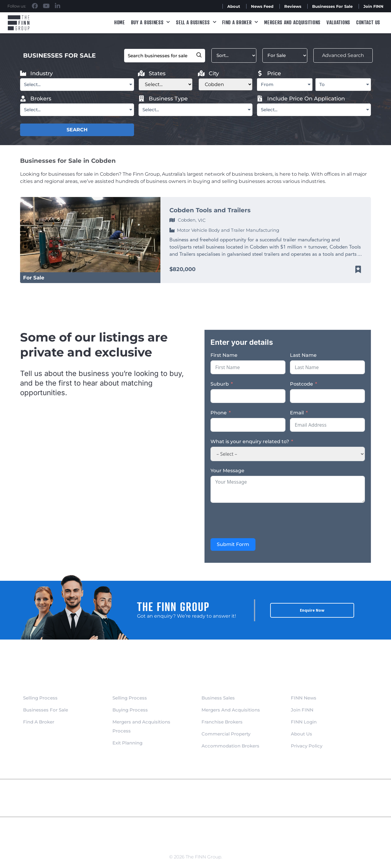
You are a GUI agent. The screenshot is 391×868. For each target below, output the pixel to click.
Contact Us (368, 22)
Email (297, 413)
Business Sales (218, 698)
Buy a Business (151, 22)
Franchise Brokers (222, 722)
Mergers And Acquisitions (231, 710)
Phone (219, 413)
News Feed (262, 6)
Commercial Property (226, 734)
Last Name (303, 355)
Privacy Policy (307, 746)
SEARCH (77, 130)
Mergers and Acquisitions (292, 22)
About (234, 6)
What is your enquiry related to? (250, 441)
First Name (224, 355)
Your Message (227, 471)
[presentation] (256, 521)
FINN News (304, 698)
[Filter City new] (225, 84)
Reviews (293, 6)
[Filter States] (166, 84)
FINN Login (304, 722)
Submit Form (233, 544)
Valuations (338, 22)
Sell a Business (196, 22)
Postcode (301, 384)
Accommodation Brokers (230, 746)
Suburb (220, 384)
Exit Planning (127, 743)
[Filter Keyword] (159, 56)
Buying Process (130, 710)
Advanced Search (338, 55)
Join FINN (373, 6)
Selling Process (40, 698)
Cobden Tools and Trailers (210, 210)
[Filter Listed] (279, 55)
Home (120, 22)
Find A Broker (240, 22)
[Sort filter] (228, 55)
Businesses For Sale (332, 6)
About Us (301, 734)
